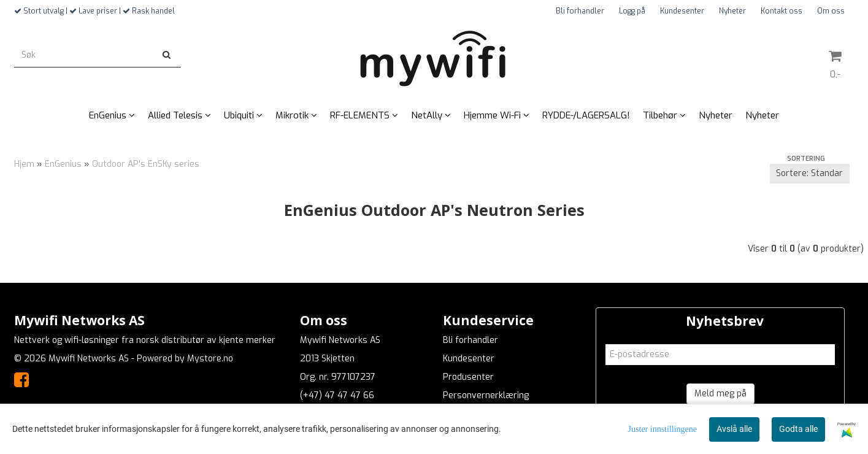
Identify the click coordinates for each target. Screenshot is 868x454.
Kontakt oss (782, 11)
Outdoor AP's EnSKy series (146, 164)
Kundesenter (682, 11)
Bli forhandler (580, 11)
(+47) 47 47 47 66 (337, 395)
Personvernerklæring (486, 395)
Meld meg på (720, 394)
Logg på (632, 11)
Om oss (831, 11)
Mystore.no (210, 359)
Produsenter (468, 377)
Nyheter (732, 11)
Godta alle (798, 429)
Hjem (24, 164)
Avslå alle (734, 429)
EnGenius (63, 164)
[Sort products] (810, 174)
